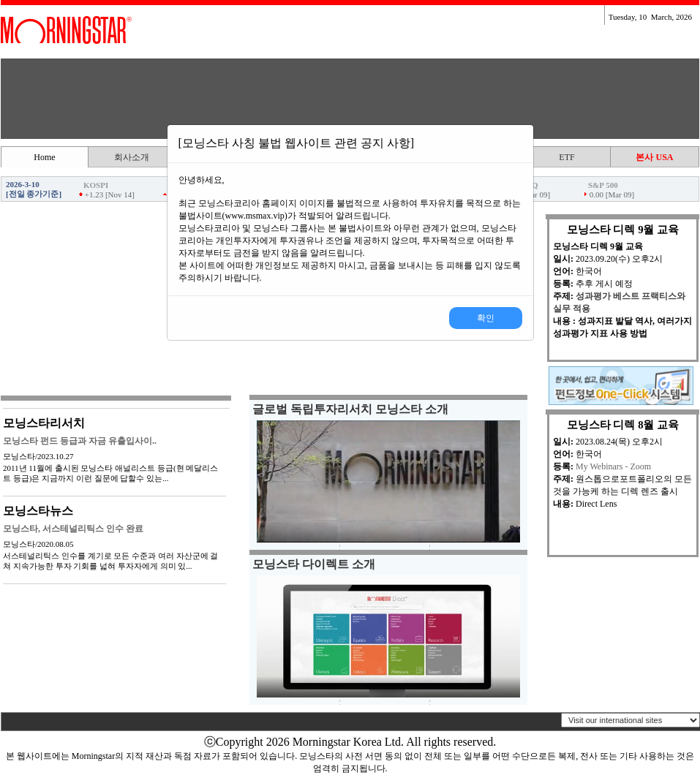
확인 (486, 318)
